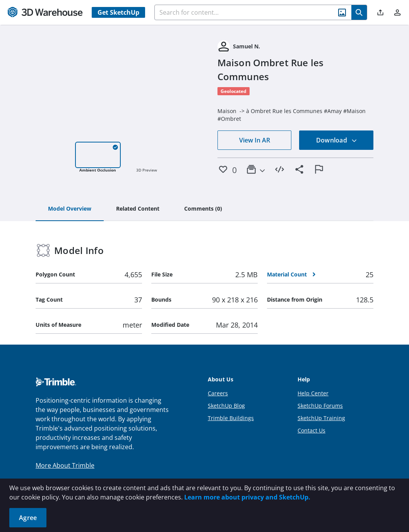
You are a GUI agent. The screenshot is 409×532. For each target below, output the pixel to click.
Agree (28, 518)
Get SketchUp (118, 12)
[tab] (70, 209)
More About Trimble (65, 465)
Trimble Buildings (231, 418)
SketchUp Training (321, 418)
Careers (218, 393)
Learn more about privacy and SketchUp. (247, 497)
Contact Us (311, 430)
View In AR (255, 140)
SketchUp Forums (320, 406)
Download (337, 140)
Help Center (313, 393)
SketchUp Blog (226, 406)
